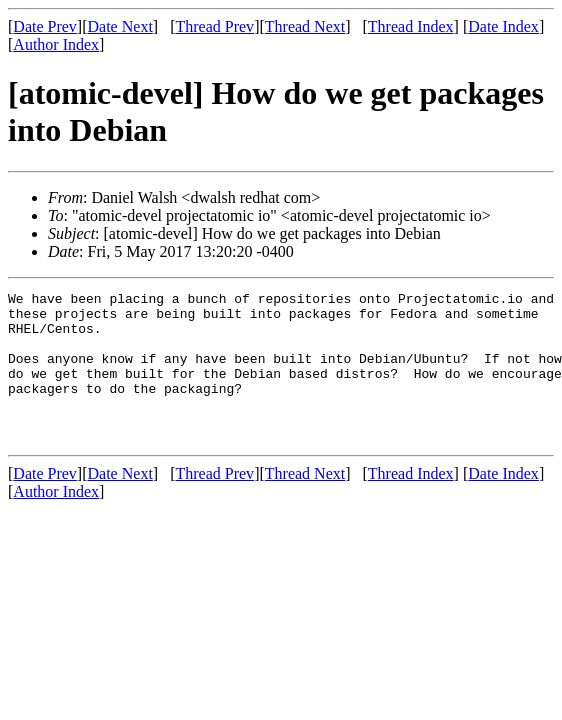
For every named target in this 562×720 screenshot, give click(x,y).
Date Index (503, 26)
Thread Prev (214, 26)
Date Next (120, 26)
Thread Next (305, 26)
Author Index (56, 44)
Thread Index (411, 26)
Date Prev (45, 26)
